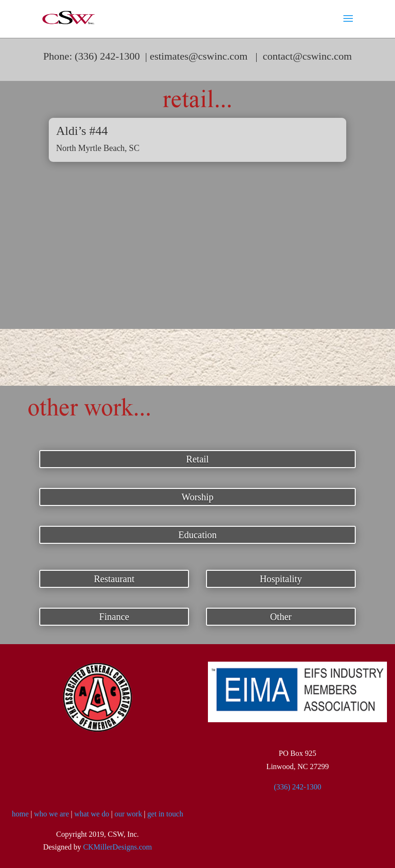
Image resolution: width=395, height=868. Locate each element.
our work (128, 814)
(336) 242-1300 (297, 787)
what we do (92, 814)
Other (281, 617)
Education (197, 535)
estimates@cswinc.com (199, 56)
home (20, 814)
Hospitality (281, 579)
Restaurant (114, 579)
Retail (197, 459)
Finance (114, 617)
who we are (52, 814)
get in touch (165, 814)
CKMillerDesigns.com (117, 847)
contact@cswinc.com (307, 56)
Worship (197, 497)
